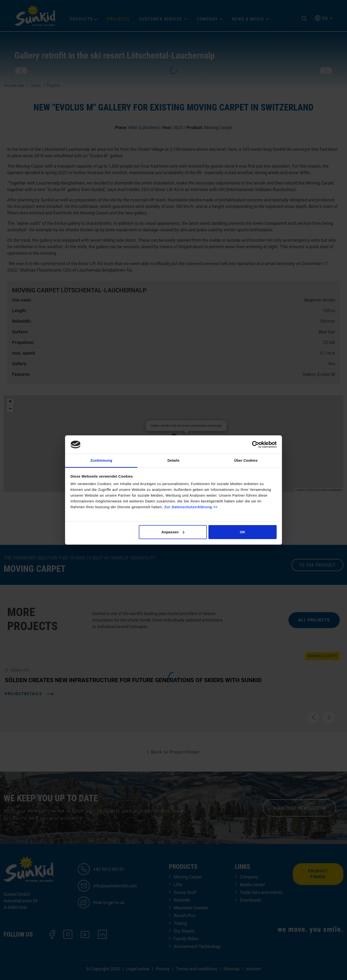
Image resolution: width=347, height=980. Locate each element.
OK (243, 532)
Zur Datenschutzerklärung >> (191, 507)
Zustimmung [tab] (101, 460)
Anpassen (173, 532)
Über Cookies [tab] (246, 460)
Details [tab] (173, 460)
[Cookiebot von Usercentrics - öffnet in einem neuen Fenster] (256, 445)
